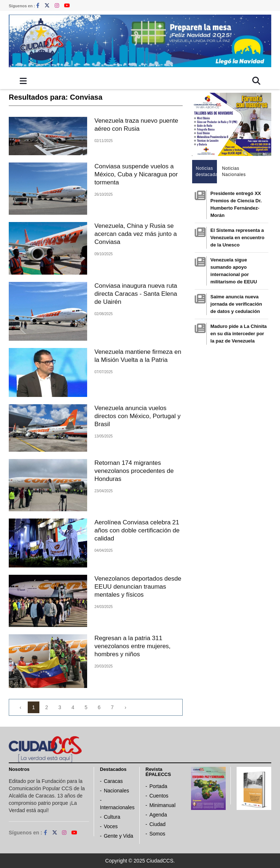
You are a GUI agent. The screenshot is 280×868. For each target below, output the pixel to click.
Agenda (158, 815)
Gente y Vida (119, 836)
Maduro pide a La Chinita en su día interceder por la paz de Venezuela (239, 334)
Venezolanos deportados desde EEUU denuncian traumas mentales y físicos (138, 587)
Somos (157, 834)
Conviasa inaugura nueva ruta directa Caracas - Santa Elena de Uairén (136, 294)
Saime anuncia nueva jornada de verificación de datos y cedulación (236, 304)
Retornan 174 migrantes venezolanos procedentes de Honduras (134, 471)
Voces (111, 826)
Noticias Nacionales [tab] (233, 171)
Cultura (112, 817)
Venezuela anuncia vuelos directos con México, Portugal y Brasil (137, 416)
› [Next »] (126, 707)
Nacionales (116, 791)
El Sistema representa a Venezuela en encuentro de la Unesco (237, 238)
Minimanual (163, 805)
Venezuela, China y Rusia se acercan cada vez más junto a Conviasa (136, 234)
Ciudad (157, 824)
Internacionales (117, 807)
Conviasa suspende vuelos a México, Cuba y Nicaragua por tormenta (136, 174)
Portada (158, 786)
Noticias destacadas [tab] (207, 171)
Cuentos (159, 796)
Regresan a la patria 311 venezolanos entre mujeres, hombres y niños (133, 646)
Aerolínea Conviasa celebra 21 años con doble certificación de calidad (137, 530)
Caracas (113, 781)
